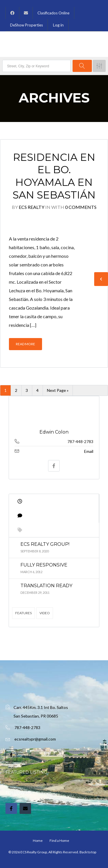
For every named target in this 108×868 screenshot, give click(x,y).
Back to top (88, 852)
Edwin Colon (54, 432)
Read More (25, 344)
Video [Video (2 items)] (45, 613)
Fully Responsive (44, 565)
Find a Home (59, 841)
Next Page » (58, 390)
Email (89, 451)
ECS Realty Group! (45, 544)
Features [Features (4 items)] (23, 613)
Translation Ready (46, 586)
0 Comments (81, 207)
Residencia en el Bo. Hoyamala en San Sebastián (54, 176)
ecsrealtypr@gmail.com (35, 739)
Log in (58, 25)
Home (38, 841)
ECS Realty (32, 207)
